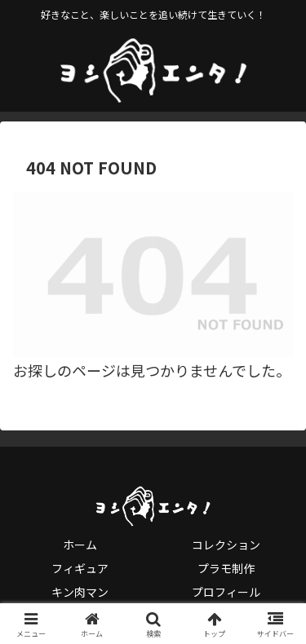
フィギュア (80, 568)
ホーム (80, 545)
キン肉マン (80, 592)
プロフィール (226, 592)
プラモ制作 (226, 568)
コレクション (226, 545)
